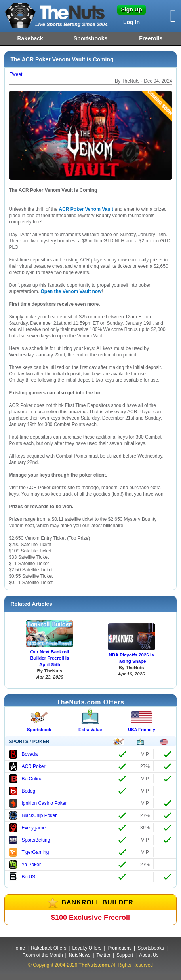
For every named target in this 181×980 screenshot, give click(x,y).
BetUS (22, 877)
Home (19, 948)
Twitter (104, 955)
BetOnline (26, 779)
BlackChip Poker (33, 815)
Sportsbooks (91, 38)
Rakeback (30, 38)
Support (125, 955)
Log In (131, 22)
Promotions (119, 948)
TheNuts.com (94, 965)
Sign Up (132, 9)
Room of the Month (43, 955)
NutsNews (80, 955)
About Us (149, 955)
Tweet (16, 74)
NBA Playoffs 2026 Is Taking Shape (131, 658)
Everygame (27, 828)
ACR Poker (27, 766)
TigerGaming (29, 852)
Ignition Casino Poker (38, 803)
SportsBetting (29, 840)
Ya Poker (25, 865)
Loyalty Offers (87, 948)
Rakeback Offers (49, 948)
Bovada (23, 754)
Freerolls (151, 38)
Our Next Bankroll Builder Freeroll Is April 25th (50, 658)
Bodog (22, 791)
